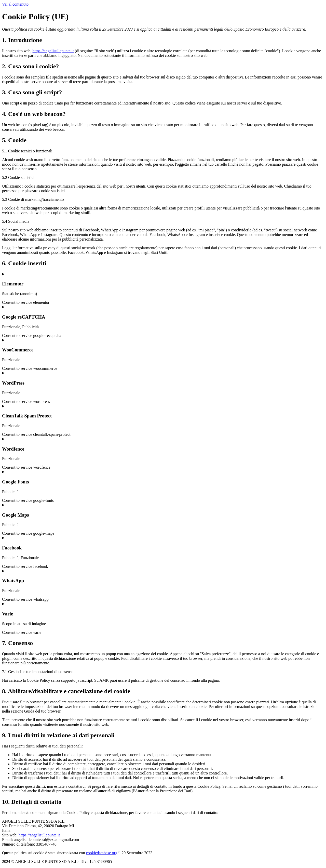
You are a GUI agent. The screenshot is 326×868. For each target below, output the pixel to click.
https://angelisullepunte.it (53, 51)
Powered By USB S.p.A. (190, 862)
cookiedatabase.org (102, 853)
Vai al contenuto (15, 4)
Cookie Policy (126, 862)
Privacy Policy (154, 862)
